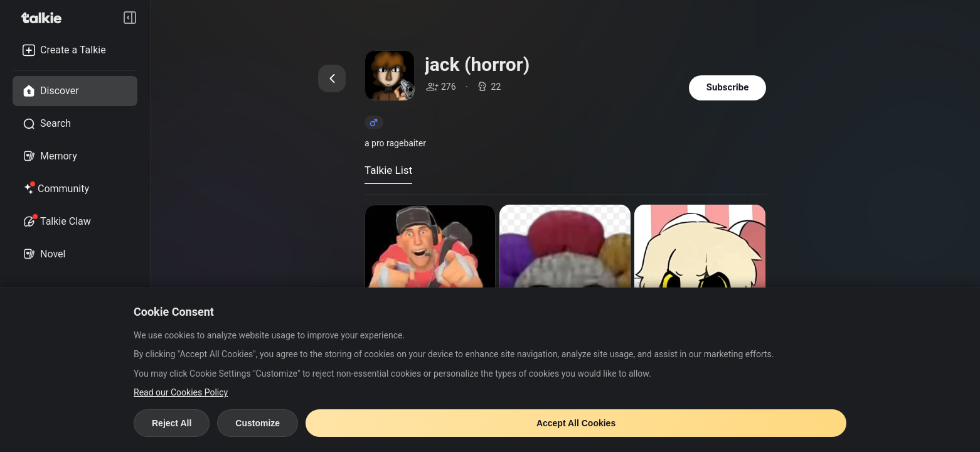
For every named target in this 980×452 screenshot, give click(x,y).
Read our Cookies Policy (181, 392)
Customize (258, 423)
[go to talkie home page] (45, 18)
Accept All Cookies (576, 423)
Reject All (172, 423)
